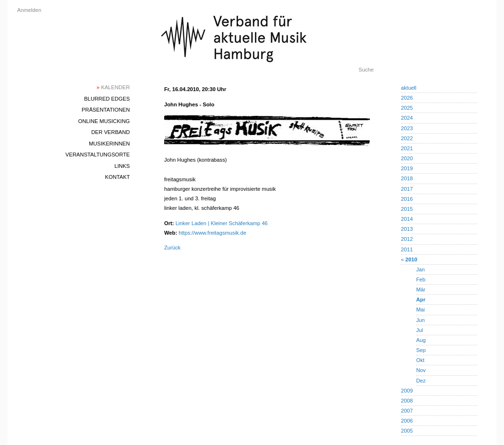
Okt (420, 360)
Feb (421, 279)
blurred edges (107, 99)
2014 (407, 219)
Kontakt (117, 177)
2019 (407, 168)
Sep (421, 350)
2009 (407, 391)
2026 (407, 98)
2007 (407, 411)
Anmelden (29, 10)
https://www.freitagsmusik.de (212, 233)
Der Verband (110, 132)
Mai (420, 310)
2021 (407, 148)
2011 (407, 249)
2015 (407, 209)
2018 (407, 178)
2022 (407, 138)
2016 (407, 199)
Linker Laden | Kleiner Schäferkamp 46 (222, 223)
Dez (421, 381)
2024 (407, 118)
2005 (407, 431)
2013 (407, 229)
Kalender (113, 87)
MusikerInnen (109, 144)
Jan (420, 269)
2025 (407, 108)
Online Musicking (104, 121)
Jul (420, 330)
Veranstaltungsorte (98, 155)
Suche (366, 70)
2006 (407, 421)
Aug (421, 340)
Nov (421, 370)
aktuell (409, 88)
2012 (407, 239)
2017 (407, 189)
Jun (420, 320)
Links (122, 166)
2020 (407, 158)
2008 (407, 401)
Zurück (172, 248)
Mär (421, 290)
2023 (407, 128)
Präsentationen (106, 110)
